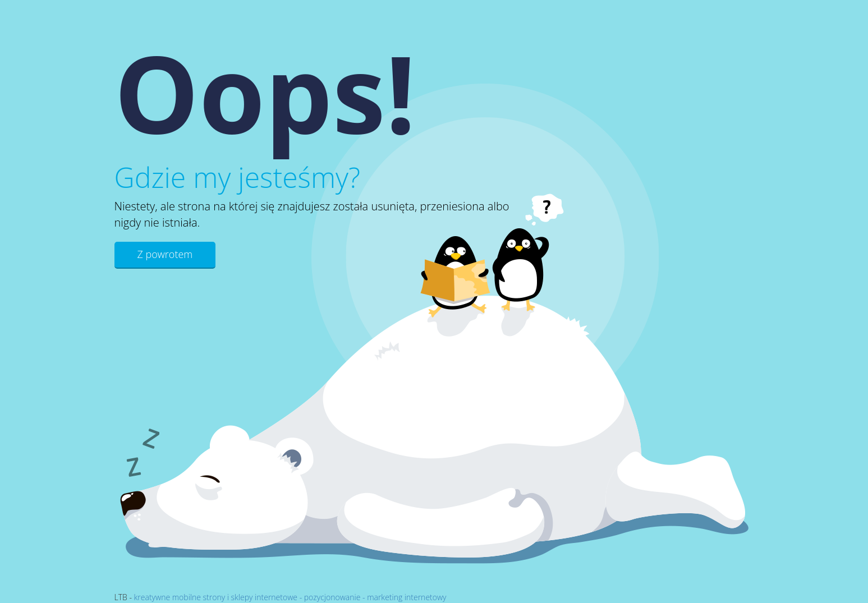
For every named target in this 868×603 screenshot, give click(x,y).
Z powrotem (165, 254)
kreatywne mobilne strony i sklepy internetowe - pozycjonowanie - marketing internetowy (290, 597)
